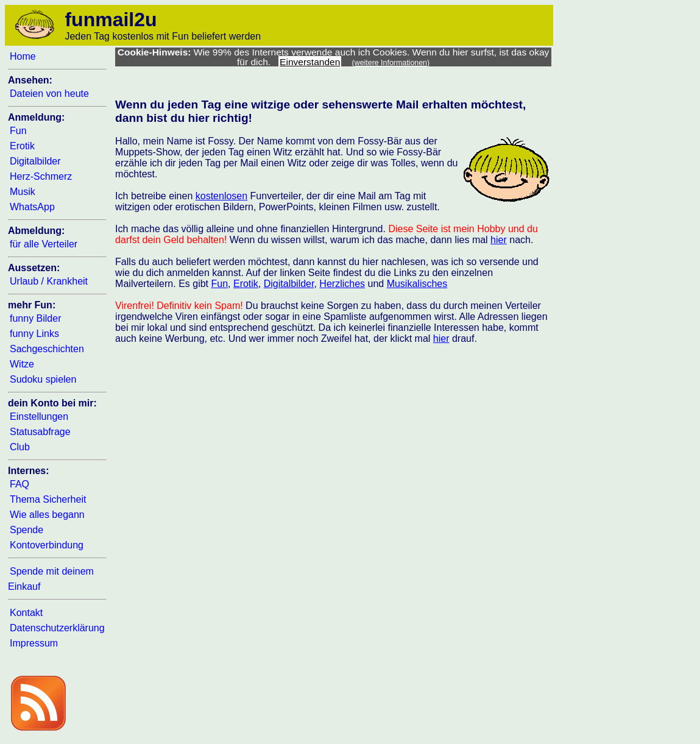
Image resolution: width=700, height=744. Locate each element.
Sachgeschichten (47, 349)
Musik (23, 192)
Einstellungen (39, 416)
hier (499, 240)
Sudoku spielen (43, 379)
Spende (27, 530)
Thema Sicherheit (48, 499)
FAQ (19, 484)
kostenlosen (221, 196)
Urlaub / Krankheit (49, 281)
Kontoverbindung (47, 545)
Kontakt (26, 613)
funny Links (34, 334)
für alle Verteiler (44, 244)
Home (23, 56)
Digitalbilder (35, 161)
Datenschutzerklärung (57, 628)
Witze (22, 364)
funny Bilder (36, 318)
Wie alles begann (47, 515)
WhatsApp (32, 207)
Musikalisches (417, 284)
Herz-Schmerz (41, 176)
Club (20, 447)
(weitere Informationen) (391, 63)
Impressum (34, 643)
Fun (18, 131)
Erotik (22, 146)
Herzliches (342, 284)
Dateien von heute (49, 94)
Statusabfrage (40, 432)
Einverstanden (310, 62)
